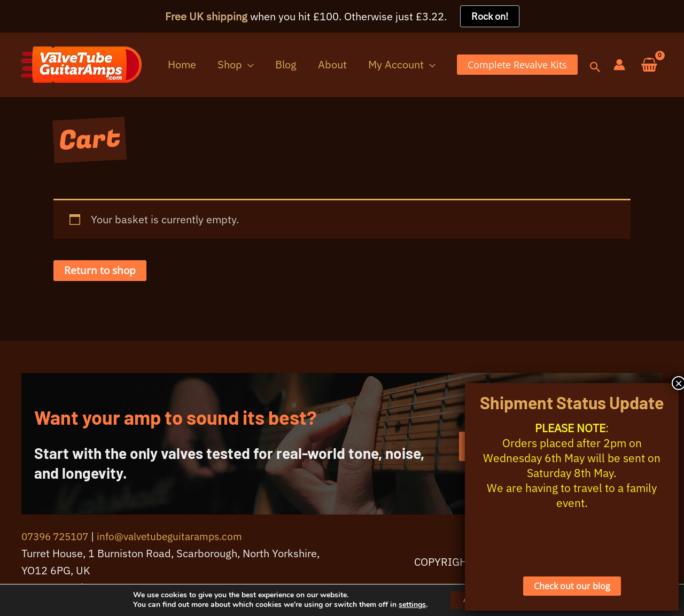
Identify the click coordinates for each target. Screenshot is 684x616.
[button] (274, 65)
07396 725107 (58, 537)
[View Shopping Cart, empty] (649, 65)
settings (405, 604)
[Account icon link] (619, 65)
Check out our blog (572, 586)
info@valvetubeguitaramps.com (179, 537)
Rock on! (490, 16)
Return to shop (101, 271)
